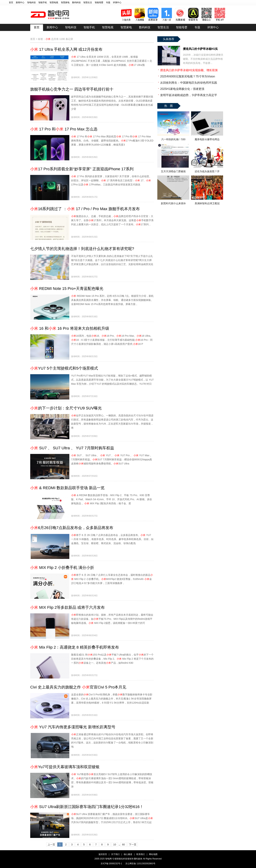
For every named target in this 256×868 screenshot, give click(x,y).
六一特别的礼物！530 (173, 139)
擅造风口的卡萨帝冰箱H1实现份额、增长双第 (189, 70)
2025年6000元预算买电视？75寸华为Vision (188, 76)
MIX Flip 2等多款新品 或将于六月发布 (67, 607)
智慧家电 (65, 2)
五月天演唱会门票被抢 (173, 171)
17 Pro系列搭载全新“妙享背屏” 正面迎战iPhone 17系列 (82, 169)
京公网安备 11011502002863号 (140, 864)
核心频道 (128, 854)
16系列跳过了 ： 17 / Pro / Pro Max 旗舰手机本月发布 (85, 209)
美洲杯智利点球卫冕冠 (207, 203)
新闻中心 (20, 2)
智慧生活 (88, 2)
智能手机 (43, 2)
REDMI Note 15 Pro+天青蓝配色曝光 (67, 289)
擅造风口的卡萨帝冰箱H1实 (200, 49)
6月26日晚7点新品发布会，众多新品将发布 (72, 528)
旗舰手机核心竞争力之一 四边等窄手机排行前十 (72, 89)
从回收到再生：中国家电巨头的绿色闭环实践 (189, 83)
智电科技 (31, 2)
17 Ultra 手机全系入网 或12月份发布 (66, 49)
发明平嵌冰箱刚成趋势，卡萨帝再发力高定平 (189, 95)
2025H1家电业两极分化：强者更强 (182, 89)
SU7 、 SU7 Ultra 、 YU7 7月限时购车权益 (72, 448)
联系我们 (141, 854)
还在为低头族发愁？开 (207, 171)
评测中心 (117, 2)
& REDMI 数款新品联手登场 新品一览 (67, 488)
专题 (108, 2)
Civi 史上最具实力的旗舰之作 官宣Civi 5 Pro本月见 (78, 687)
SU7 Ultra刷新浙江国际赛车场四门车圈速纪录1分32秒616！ (87, 807)
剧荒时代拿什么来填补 (173, 203)
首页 (11, 2)
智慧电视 (54, 2)
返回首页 (103, 854)
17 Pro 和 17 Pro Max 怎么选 (64, 129)
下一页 (133, 845)
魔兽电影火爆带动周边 (207, 139)
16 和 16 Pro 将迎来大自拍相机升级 (70, 328)
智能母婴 (99, 2)
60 (124, 845)
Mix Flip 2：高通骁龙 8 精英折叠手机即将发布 (75, 647)
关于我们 (115, 854)
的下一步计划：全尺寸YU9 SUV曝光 (66, 408)
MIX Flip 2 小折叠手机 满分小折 (62, 568)
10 (115, 845)
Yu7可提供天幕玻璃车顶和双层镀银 (65, 767)
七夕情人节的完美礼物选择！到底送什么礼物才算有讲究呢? (82, 249)
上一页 (51, 845)
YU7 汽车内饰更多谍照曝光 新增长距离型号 (73, 727)
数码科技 (76, 2)
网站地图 (153, 854)
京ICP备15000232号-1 (111, 864)
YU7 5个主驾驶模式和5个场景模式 (64, 368)
